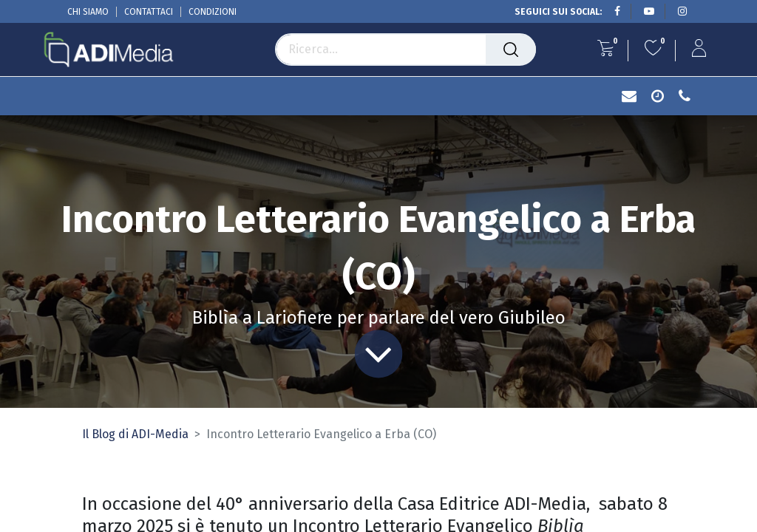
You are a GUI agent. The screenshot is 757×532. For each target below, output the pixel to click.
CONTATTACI (149, 12)
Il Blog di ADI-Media (135, 434)
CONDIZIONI (213, 12)
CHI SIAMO (88, 12)
